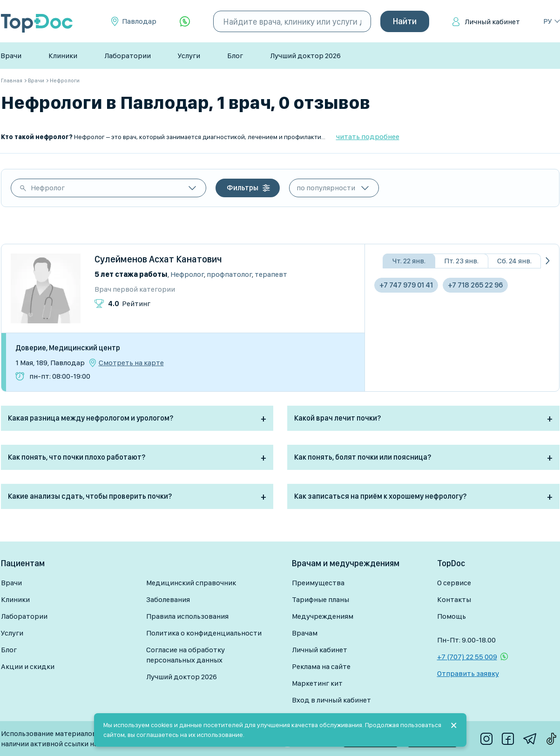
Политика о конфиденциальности (204, 633)
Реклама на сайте (321, 666)
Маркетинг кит (317, 683)
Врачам (305, 633)
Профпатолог (229, 274)
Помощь (452, 616)
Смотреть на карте (131, 363)
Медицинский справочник (191, 583)
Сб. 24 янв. (514, 261)
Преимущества (318, 583)
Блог (235, 56)
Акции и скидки (28, 666)
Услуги (189, 56)
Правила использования (187, 616)
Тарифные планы (320, 599)
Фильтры (243, 188)
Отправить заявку (468, 673)
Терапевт (271, 274)
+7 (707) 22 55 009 (467, 657)
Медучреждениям (323, 616)
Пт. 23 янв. (461, 261)
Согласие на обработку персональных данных (186, 655)
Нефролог (48, 188)
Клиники (63, 56)
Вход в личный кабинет (331, 700)
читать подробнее (368, 137)
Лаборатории (128, 56)
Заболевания (168, 599)
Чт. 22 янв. (409, 261)
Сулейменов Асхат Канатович (158, 259)
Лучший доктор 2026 (305, 56)
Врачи (11, 56)
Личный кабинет (492, 22)
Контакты (454, 599)
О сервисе (454, 583)
